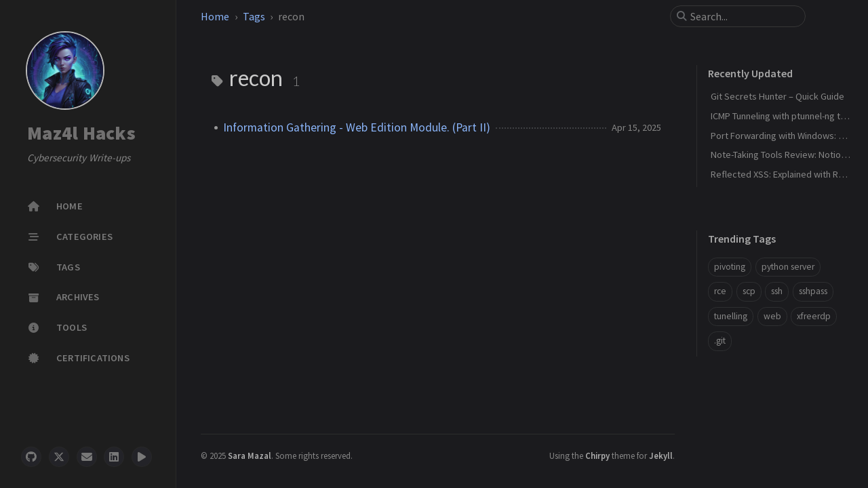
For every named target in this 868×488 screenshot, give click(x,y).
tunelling (731, 316)
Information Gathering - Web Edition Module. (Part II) (357, 127)
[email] (87, 457)
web (772, 316)
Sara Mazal (250, 455)
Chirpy (597, 455)
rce (720, 291)
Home (215, 16)
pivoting (730, 267)
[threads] (142, 457)
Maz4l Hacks (81, 134)
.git (720, 341)
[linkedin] (114, 457)
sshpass (813, 291)
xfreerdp (814, 316)
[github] (31, 457)
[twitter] (59, 457)
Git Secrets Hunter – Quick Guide (777, 96)
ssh (777, 291)
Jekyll (661, 455)
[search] (743, 16)
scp (749, 291)
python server (788, 267)
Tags (254, 16)
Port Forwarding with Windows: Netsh (787, 136)
